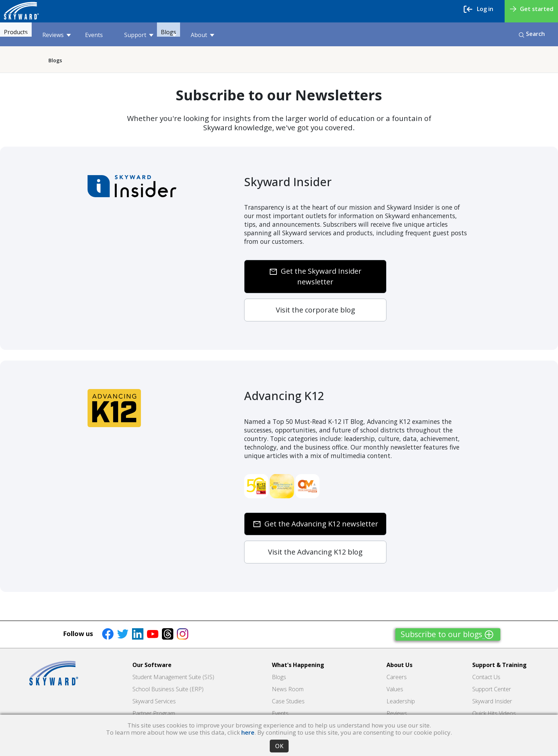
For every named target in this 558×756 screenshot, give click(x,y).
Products (26, 35)
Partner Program (154, 713)
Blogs (192, 35)
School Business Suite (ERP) (168, 689)
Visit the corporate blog (315, 310)
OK (279, 746)
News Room (288, 689)
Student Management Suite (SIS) (173, 677)
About (230, 35)
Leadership (401, 701)
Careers (397, 677)
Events (107, 35)
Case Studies (288, 701)
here (248, 732)
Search (532, 34)
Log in (478, 9)
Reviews (70, 35)
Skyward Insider (492, 701)
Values (395, 689)
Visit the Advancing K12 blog (315, 552)
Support (152, 35)
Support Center (492, 689)
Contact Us (486, 677)
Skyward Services (154, 701)
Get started (532, 9)
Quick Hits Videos (494, 713)
